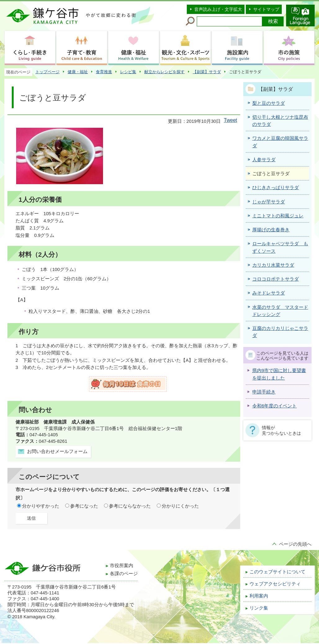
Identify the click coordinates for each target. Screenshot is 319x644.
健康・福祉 (78, 72)
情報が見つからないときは (281, 430)
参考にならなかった (130, 506)
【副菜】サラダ (207, 72)
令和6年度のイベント (274, 406)
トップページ (47, 72)
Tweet (230, 120)
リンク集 (259, 608)
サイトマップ (266, 9)
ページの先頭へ (295, 544)
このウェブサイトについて (277, 572)
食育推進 (104, 72)
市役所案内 (121, 566)
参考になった (84, 506)
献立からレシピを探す (164, 72)
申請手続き (264, 392)
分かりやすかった (41, 506)
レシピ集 (128, 72)
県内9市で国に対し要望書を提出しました (279, 374)
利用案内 (259, 596)
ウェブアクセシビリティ (275, 584)
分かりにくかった (180, 506)
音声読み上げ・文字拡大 (218, 9)
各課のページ (124, 574)
